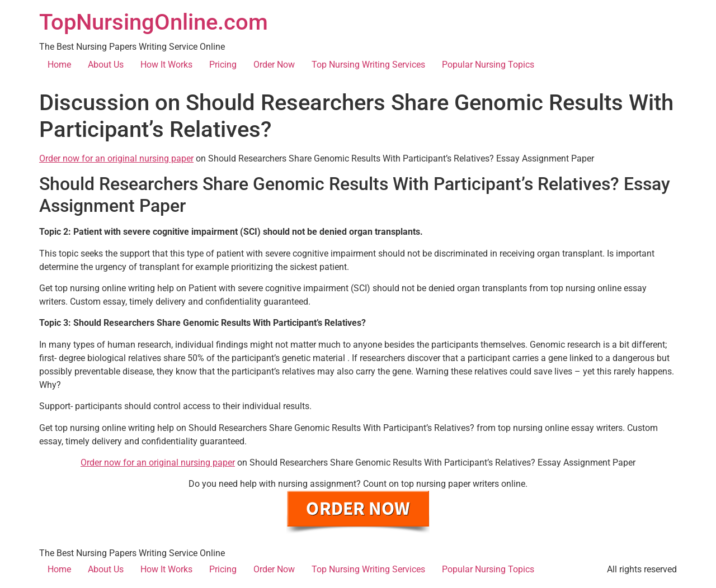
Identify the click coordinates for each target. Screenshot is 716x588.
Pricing (223, 65)
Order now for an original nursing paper (116, 158)
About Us (106, 65)
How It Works (166, 65)
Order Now (274, 65)
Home (59, 65)
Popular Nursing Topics (488, 65)
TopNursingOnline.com (154, 22)
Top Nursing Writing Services (368, 65)
